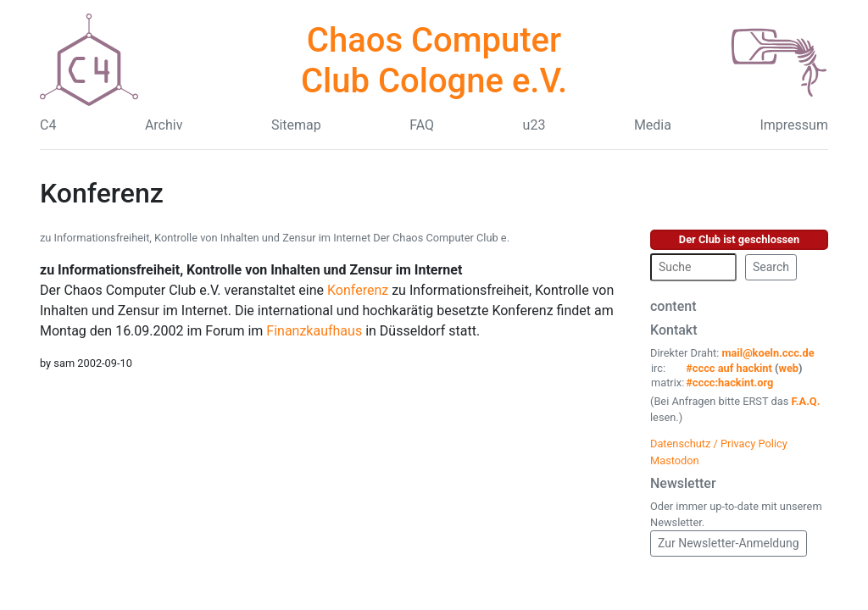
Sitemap (296, 125)
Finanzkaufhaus (314, 331)
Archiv (164, 125)
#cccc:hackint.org (729, 383)
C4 (48, 125)
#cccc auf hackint (729, 368)
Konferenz (358, 290)
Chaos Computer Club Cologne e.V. (434, 61)
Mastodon (675, 460)
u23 (534, 125)
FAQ (422, 125)
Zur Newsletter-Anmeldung (729, 543)
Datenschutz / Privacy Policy (719, 444)
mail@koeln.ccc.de (768, 353)
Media (653, 125)
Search (771, 267)
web (789, 368)
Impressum (794, 125)
